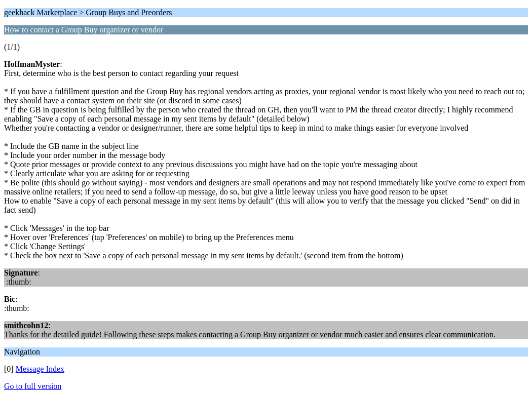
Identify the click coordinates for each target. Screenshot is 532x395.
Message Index (40, 369)
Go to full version (33, 386)
